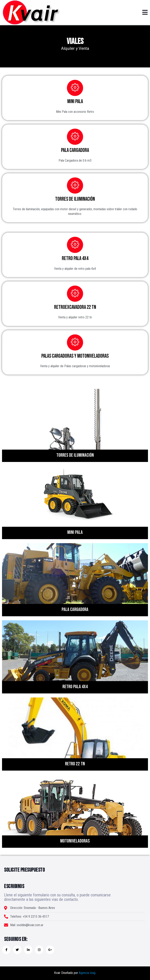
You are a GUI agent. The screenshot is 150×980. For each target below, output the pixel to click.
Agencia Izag (87, 973)
